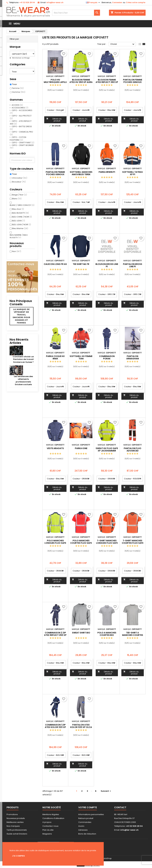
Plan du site (48, 830)
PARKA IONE (81, 448)
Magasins (47, 834)
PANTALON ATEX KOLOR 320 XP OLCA (81, 726)
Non (17, 251)
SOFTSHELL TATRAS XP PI (132, 173)
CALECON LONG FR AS (55, 264)
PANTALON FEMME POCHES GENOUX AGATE (133, 82)
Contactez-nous (50, 826)
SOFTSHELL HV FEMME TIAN (81, 357)
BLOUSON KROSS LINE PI (107, 265)
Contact (120, 807)
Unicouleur (20, 178)
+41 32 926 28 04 (27, 2)
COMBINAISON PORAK (107, 357)
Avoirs (81, 826)
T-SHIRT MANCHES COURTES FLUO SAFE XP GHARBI (133, 543)
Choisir (123, 44)
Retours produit (86, 818)
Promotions (12, 814)
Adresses (83, 830)
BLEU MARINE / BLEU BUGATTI (19, 236)
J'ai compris (18, 856)
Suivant (106, 791)
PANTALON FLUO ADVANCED (132, 449)
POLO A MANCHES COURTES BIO (107, 634)
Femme (18, 88)
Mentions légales (51, 814)
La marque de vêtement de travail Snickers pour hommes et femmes (21, 316)
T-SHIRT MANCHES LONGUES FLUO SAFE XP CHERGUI (107, 543)
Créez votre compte (136, 2)
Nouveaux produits (16, 818)
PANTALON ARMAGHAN (133, 357)
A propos (47, 822)
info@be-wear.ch (55, 2)
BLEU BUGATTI (20, 213)
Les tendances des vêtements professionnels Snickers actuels (23, 380)
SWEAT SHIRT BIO (81, 633)
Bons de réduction (87, 834)
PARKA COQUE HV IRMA (55, 357)
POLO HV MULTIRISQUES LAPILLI (55, 81)
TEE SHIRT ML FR (81, 264)
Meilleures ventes (15, 822)
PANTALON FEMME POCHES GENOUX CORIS (55, 174)
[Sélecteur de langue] (93, 3)
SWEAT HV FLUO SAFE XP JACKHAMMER (107, 449)
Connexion (117, 2)
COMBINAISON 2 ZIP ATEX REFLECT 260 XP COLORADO (55, 635)
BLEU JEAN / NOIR (22, 225)
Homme (19, 92)
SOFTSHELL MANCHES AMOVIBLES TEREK (81, 173)
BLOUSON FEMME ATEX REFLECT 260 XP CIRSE (107, 82)
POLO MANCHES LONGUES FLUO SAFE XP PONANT (55, 543)
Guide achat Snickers (17, 834)
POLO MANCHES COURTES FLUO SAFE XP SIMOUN (81, 543)
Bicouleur (19, 182)
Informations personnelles (91, 814)
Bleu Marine (20, 228)
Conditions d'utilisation (53, 818)
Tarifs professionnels (17, 830)
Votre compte (88, 807)
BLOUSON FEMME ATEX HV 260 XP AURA (81, 81)
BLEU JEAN (19, 221)
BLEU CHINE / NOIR (22, 217)
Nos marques (13, 826)
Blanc (17, 199)
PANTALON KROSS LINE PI (133, 265)
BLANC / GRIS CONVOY (22, 205)
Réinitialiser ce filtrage (21, 58)
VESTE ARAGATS (55, 448)
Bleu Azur (18, 209)
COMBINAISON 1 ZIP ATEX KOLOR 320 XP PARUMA (55, 727)
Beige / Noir (20, 195)
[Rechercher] (76, 13)
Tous (14, 84)
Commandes (85, 822)
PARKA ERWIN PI (107, 172)
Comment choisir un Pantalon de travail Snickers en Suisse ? (23, 359)
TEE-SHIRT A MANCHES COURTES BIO (133, 635)
